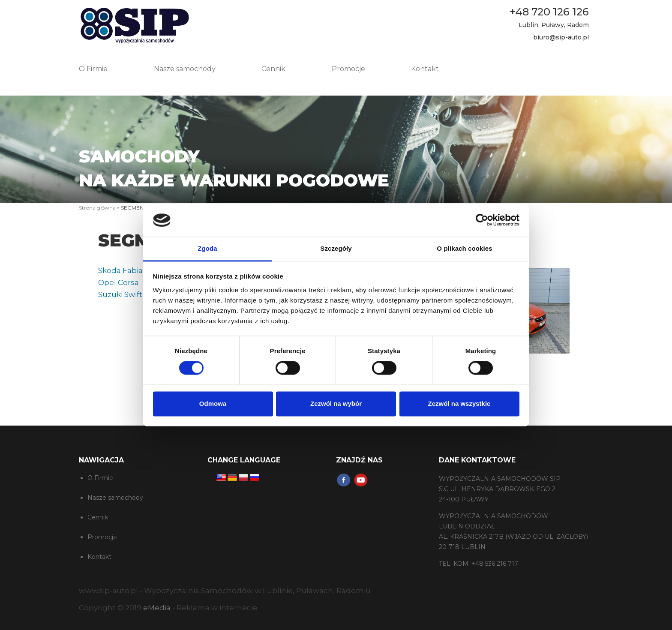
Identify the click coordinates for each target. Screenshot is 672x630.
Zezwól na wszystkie (459, 403)
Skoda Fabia (120, 270)
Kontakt (425, 69)
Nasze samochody (185, 69)
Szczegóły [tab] (336, 248)
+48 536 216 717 (495, 564)
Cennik (273, 69)
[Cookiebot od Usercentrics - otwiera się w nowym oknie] (482, 220)
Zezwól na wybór (336, 403)
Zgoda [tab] (207, 248)
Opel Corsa (118, 282)
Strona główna (97, 208)
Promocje (348, 69)
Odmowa (213, 403)
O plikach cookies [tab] (464, 248)
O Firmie (93, 69)
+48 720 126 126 (549, 12)
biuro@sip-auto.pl (561, 37)
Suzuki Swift (120, 294)
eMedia (157, 608)
